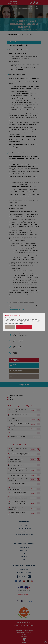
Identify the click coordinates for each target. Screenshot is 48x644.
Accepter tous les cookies (24, 327)
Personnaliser (10, 327)
